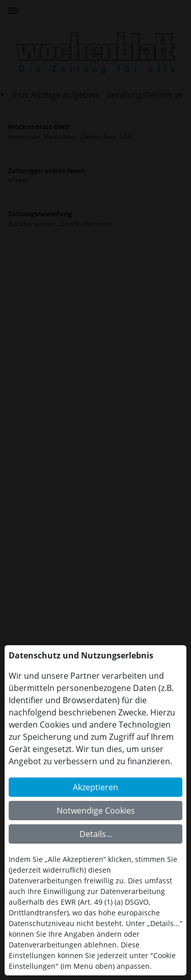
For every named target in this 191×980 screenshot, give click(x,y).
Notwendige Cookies (96, 811)
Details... (96, 834)
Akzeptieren (95, 787)
